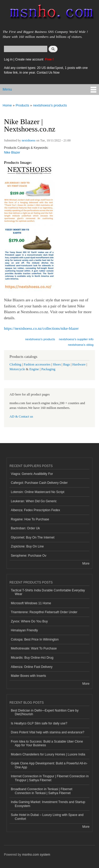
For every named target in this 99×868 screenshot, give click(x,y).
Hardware (79, 364)
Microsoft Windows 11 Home (31, 603)
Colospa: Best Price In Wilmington (35, 639)
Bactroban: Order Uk (25, 528)
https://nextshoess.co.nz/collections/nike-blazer (41, 328)
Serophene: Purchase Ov (29, 556)
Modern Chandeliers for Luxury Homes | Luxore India (48, 754)
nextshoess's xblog (81, 345)
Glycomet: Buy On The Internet (33, 537)
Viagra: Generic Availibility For (32, 474)
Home (7, 105)
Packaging (48, 369)
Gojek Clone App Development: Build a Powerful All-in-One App (49, 765)
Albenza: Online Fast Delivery (32, 667)
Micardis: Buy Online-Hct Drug (32, 658)
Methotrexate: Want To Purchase (34, 648)
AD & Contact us (21, 417)
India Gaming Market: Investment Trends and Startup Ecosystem (48, 804)
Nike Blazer (12, 153)
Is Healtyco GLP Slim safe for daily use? (39, 723)
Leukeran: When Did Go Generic (34, 501)
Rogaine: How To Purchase (30, 519)
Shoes (57, 364)
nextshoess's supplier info (76, 339)
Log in (8, 59)
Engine (34, 369)
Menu (7, 89)
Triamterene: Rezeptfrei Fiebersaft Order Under (44, 612)
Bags (67, 364)
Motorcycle (17, 369)
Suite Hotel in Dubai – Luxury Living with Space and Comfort (47, 817)
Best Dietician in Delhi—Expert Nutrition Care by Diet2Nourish (45, 712)
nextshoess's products (50, 105)
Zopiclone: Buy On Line (27, 546)
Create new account (30, 59)
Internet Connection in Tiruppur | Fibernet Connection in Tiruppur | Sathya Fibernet (50, 778)
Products (22, 105)
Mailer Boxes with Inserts (28, 676)
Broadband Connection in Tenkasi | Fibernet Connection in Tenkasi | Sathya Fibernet (42, 791)
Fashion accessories (37, 364)
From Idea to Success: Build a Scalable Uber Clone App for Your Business (47, 743)
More (86, 564)
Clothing (15, 364)
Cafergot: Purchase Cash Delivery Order (39, 483)
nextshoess (29, 140)
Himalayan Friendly (24, 630)
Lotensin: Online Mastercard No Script (38, 492)
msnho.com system (36, 855)
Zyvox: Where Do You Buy (29, 621)
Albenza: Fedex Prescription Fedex (36, 510)
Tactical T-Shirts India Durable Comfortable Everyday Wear (48, 592)
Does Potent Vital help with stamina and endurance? (48, 732)
